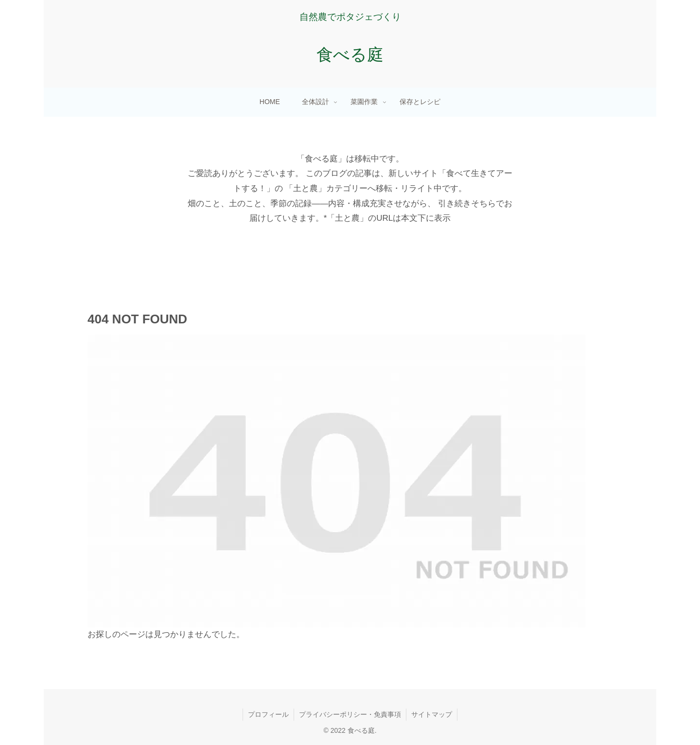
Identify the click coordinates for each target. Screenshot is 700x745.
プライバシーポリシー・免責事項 (350, 714)
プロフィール (268, 714)
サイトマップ (432, 714)
